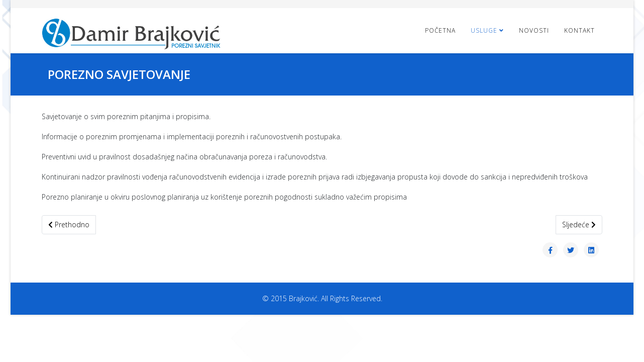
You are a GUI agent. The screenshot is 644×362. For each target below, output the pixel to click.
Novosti (534, 30)
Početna (440, 30)
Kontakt (579, 30)
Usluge (484, 30)
